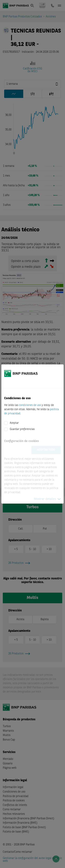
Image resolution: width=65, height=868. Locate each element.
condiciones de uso (30, 405)
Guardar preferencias (22, 429)
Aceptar (14, 423)
